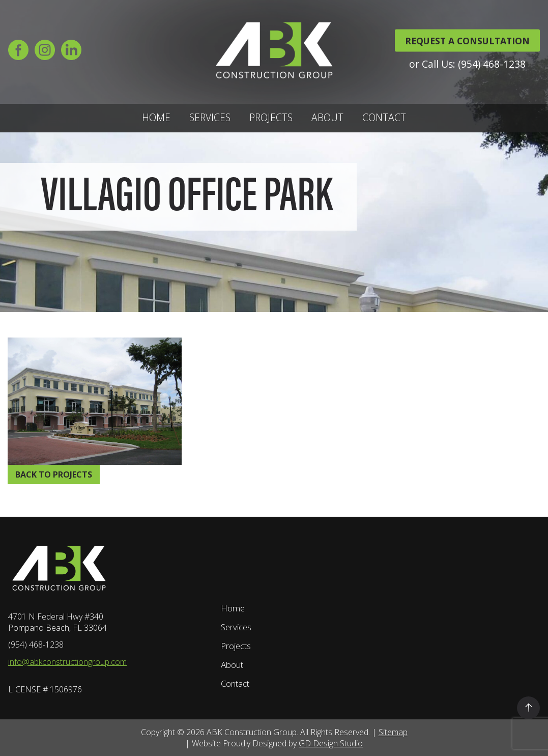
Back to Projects (54, 474)
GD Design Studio (331, 743)
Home (156, 117)
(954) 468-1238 (36, 645)
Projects (271, 117)
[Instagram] (45, 53)
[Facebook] (18, 53)
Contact (384, 117)
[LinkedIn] (71, 53)
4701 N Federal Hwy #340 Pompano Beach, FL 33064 (57, 622)
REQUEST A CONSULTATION (467, 40)
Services (210, 117)
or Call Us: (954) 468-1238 (467, 63)
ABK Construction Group (252, 732)
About (327, 117)
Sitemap (393, 732)
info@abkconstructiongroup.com (67, 662)
